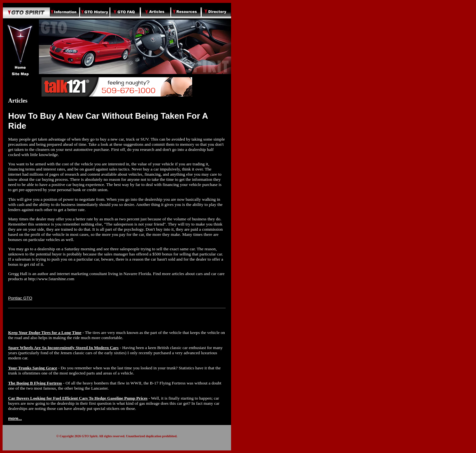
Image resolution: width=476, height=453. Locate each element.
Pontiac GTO (20, 298)
